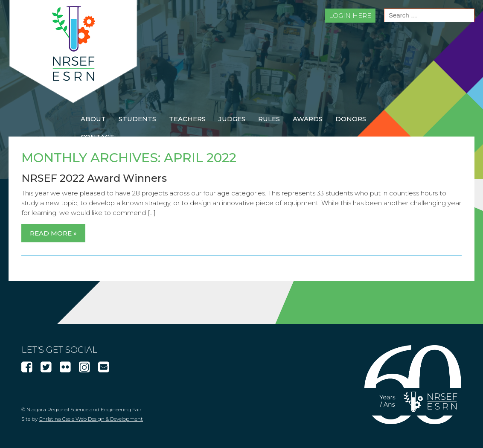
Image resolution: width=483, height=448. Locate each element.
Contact (97, 137)
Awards (308, 119)
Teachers (187, 119)
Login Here (350, 16)
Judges (232, 119)
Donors (351, 119)
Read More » (53, 233)
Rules (269, 119)
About (93, 119)
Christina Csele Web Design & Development (91, 419)
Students (137, 119)
